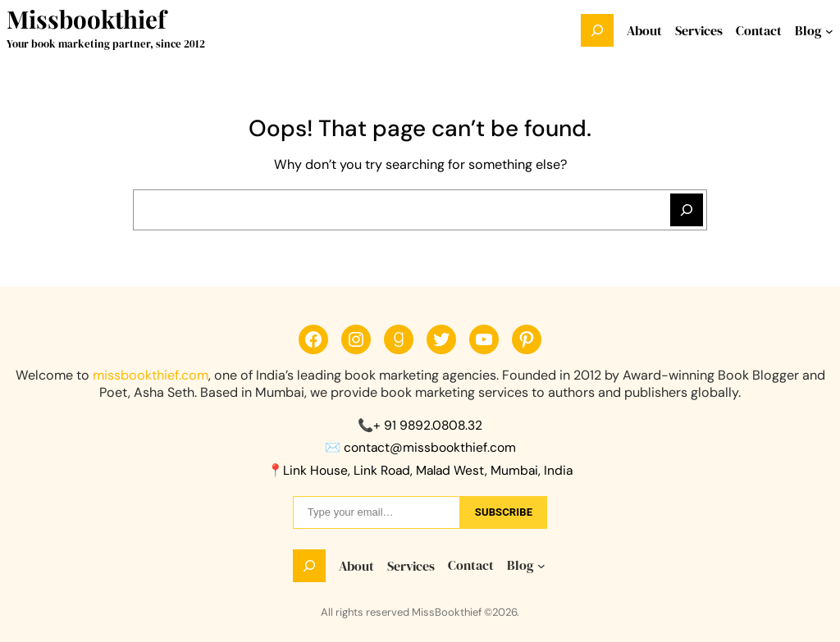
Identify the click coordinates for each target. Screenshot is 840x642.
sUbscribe (504, 512)
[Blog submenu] (829, 30)
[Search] (687, 210)
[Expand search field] (597, 30)
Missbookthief (86, 18)
